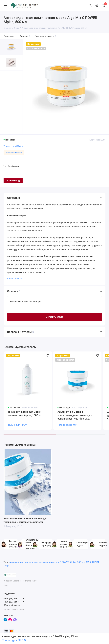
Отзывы (25, 36)
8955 (88, 562)
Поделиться (13, 180)
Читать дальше (15, 279)
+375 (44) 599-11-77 (14, 599)
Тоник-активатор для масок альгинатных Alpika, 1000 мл (25, 413)
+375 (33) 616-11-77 (14, 602)
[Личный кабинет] (97, 5)
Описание (9, 36)
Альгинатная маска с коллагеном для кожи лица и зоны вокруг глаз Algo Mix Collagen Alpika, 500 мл (75, 415)
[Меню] (5, 5)
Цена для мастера (14, 153)
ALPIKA (95, 562)
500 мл (81, 562)
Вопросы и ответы (46, 36)
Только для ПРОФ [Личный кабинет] (14, 640)
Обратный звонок (12, 605)
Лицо (6, 566)
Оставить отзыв (54, 317)
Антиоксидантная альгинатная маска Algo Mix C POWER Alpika (43, 562)
